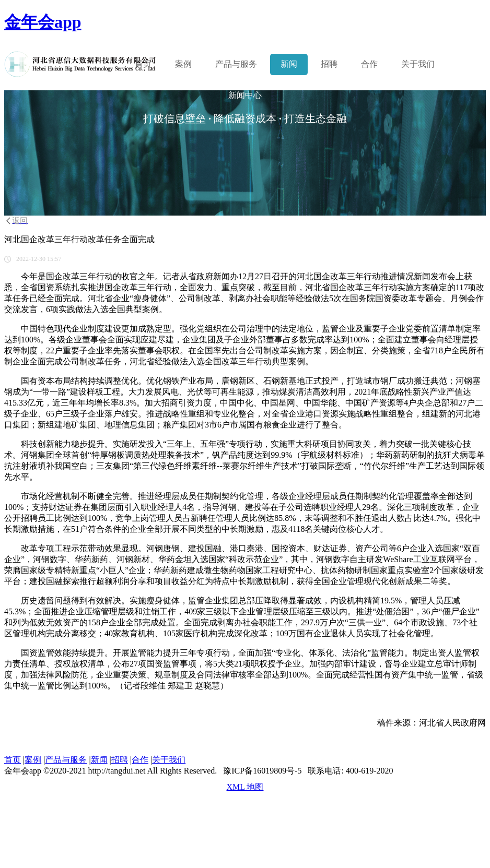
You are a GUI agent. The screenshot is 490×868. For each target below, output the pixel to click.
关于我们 (418, 64)
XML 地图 (245, 787)
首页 (143, 64)
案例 (183, 64)
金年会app (43, 22)
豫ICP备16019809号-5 (262, 771)
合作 (369, 64)
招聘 (329, 64)
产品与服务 (66, 760)
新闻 (289, 64)
